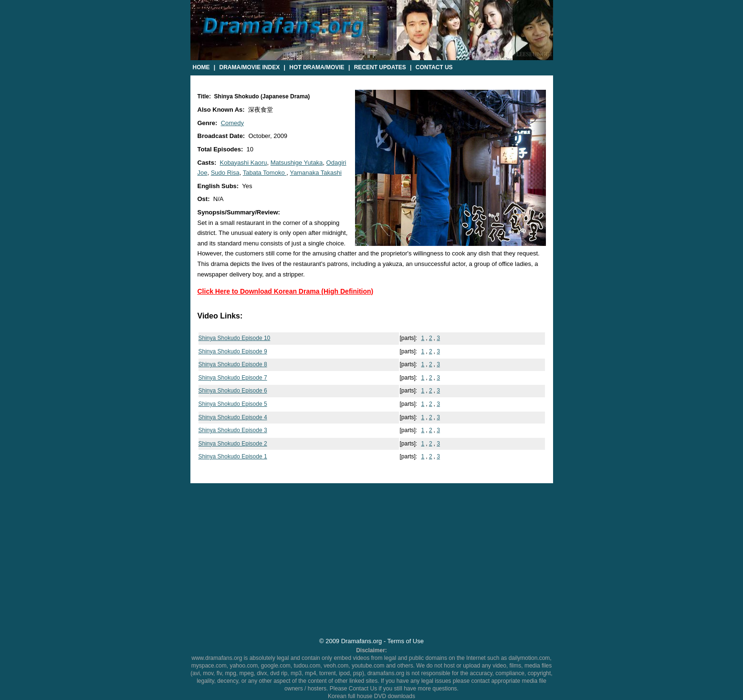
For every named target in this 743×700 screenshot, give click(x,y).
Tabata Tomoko (265, 173)
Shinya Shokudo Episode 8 (233, 364)
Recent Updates (380, 67)
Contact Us (434, 67)
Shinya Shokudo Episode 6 (233, 391)
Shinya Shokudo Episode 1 (233, 456)
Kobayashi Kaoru (243, 163)
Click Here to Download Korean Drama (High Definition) (286, 291)
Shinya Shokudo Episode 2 (233, 444)
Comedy (232, 123)
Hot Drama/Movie (317, 67)
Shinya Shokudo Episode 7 (233, 378)
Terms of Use (406, 641)
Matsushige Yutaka (297, 163)
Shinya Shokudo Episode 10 (235, 338)
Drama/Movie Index (250, 67)
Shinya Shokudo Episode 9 (233, 351)
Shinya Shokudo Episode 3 (233, 430)
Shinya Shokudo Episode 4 (233, 417)
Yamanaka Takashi (316, 173)
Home (201, 67)
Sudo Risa (225, 173)
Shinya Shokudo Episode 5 (233, 404)
